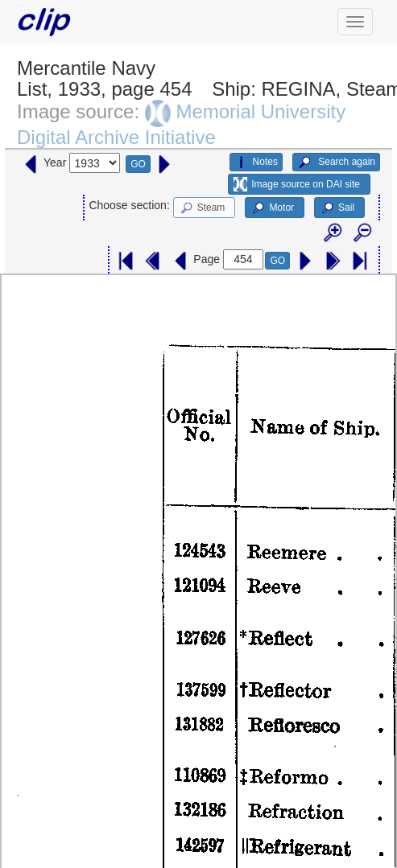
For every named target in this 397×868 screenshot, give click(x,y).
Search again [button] (336, 162)
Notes (256, 162)
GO (138, 164)
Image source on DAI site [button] (297, 184)
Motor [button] (272, 208)
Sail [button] (337, 208)
